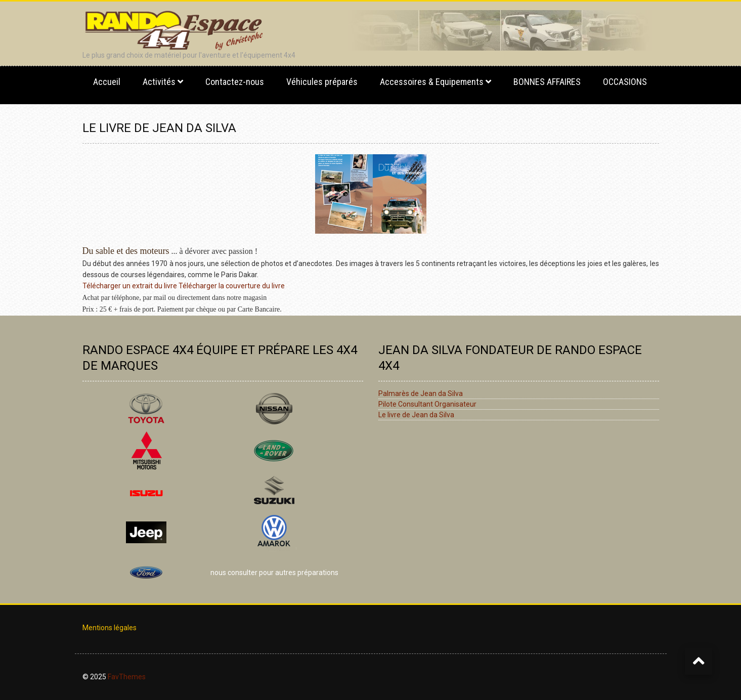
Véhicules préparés (322, 82)
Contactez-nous (235, 82)
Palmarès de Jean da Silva (421, 393)
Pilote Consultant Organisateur (427, 404)
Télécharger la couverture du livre (232, 286)
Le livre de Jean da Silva (416, 415)
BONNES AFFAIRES (547, 82)
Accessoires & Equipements (432, 82)
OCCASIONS (625, 82)
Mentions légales (110, 628)
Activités (159, 82)
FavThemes (127, 677)
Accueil (107, 82)
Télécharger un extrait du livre (130, 286)
